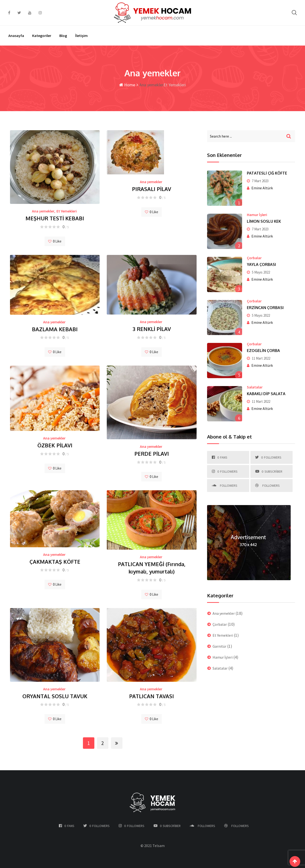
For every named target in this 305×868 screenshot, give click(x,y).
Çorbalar (254, 258)
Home (127, 85)
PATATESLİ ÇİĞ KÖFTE (267, 173)
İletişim (81, 36)
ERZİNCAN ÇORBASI (265, 308)
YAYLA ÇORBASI (261, 264)
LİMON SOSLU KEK (264, 221)
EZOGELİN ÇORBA (263, 351)
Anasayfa (16, 36)
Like (55, 241)
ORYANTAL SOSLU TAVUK (55, 696)
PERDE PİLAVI (152, 454)
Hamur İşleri (257, 215)
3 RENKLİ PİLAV (152, 329)
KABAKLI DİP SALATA (266, 394)
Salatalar (255, 387)
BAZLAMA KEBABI (55, 329)
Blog (63, 36)
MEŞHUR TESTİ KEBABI (55, 218)
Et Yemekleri (67, 211)
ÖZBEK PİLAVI (55, 445)
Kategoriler (42, 36)
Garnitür (219, 646)
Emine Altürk (262, 188)
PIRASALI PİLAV (152, 189)
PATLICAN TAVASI (152, 696)
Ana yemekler (43, 211)
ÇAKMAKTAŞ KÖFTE (55, 562)
